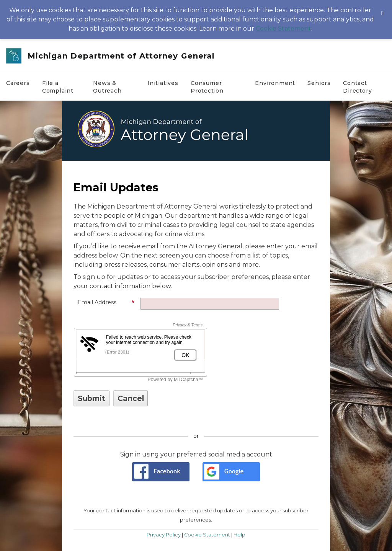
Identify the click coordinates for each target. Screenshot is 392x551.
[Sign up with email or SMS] (91, 398)
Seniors (319, 83)
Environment (275, 83)
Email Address (106, 302)
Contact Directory (357, 87)
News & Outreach (107, 87)
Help (239, 535)
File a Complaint (58, 87)
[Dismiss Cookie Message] (382, 7)
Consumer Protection (207, 87)
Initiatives (163, 83)
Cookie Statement (283, 29)
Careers (18, 83)
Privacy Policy (164, 535)
